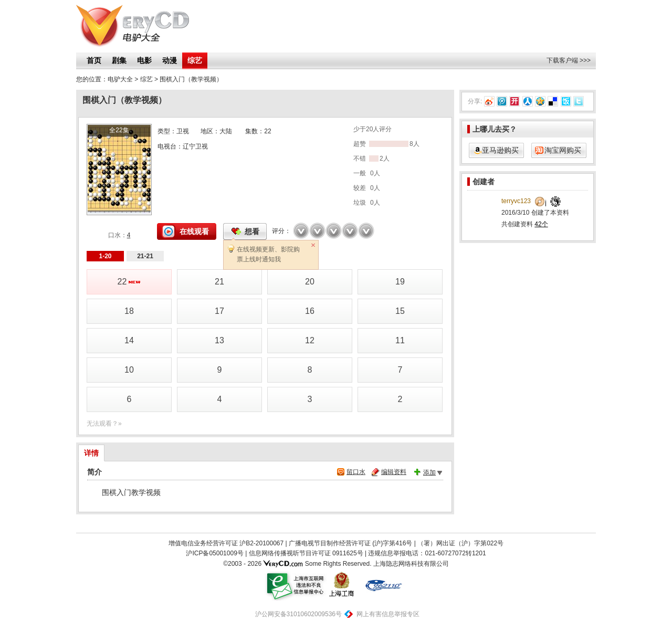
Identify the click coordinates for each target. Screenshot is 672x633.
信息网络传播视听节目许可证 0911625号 (306, 553)
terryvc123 (516, 201)
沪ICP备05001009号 (214, 553)
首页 (94, 60)
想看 (252, 231)
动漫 (170, 60)
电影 (144, 60)
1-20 (105, 256)
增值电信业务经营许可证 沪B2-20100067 (226, 543)
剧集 (119, 60)
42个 (541, 224)
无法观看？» (104, 424)
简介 (94, 472)
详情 (91, 453)
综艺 (195, 60)
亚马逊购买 (500, 150)
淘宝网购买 (563, 150)
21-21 (145, 256)
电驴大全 (120, 79)
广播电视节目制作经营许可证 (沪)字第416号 (350, 543)
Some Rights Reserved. (338, 564)
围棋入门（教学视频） (191, 79)
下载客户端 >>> (569, 60)
